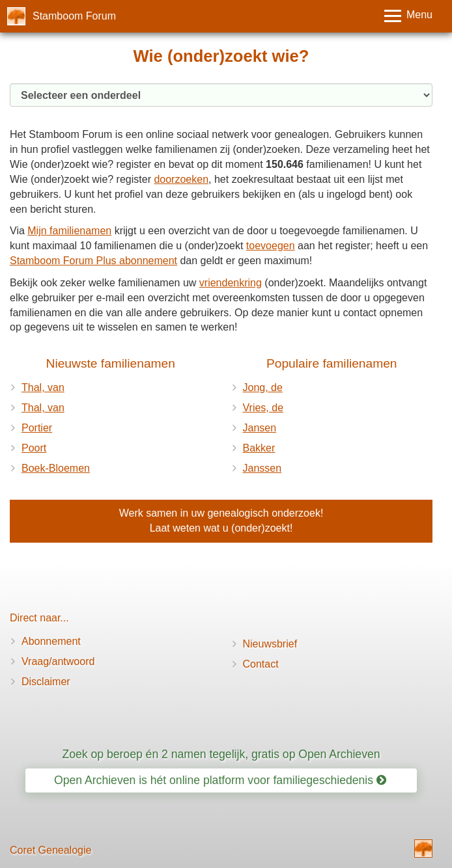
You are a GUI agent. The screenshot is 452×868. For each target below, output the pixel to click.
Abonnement (51, 641)
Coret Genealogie (50, 850)
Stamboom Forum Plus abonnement (93, 261)
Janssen (262, 468)
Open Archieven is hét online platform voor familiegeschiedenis (220, 780)
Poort (34, 448)
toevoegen (271, 246)
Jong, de (263, 387)
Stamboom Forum (74, 16)
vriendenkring (231, 283)
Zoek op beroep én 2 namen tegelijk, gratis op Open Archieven (221, 754)
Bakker (259, 448)
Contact (261, 664)
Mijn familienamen (69, 231)
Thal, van (43, 387)
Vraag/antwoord (58, 661)
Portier (37, 428)
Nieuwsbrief (270, 644)
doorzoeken (181, 179)
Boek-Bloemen (56, 468)
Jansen (260, 428)
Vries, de (263, 408)
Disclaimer (46, 682)
